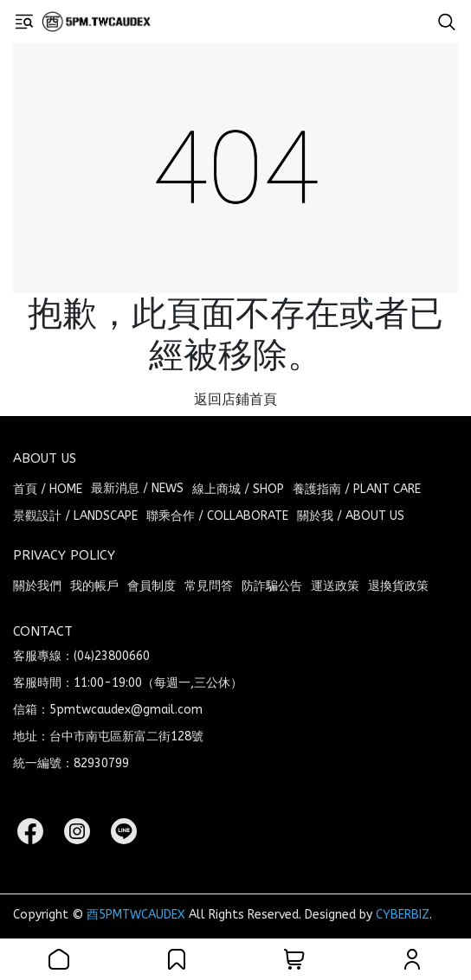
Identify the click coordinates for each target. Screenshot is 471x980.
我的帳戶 (94, 586)
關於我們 (37, 586)
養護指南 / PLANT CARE (357, 489)
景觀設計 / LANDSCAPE (75, 516)
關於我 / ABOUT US (351, 516)
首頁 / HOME (48, 489)
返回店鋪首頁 (235, 399)
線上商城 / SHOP (238, 489)
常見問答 (209, 586)
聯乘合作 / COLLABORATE (217, 516)
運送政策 (335, 586)
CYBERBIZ (403, 915)
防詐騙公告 (272, 586)
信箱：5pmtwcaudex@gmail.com (108, 710)
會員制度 (152, 586)
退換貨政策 (398, 586)
